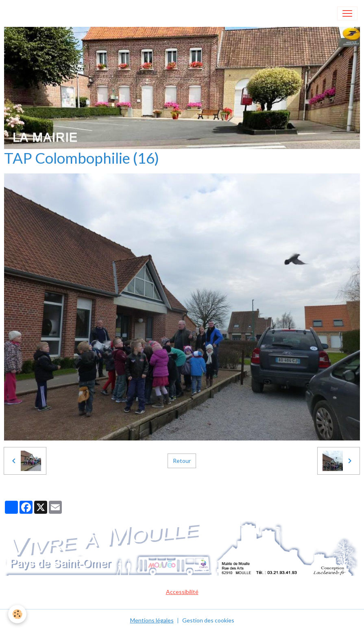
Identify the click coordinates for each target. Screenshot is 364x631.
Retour (182, 461)
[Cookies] (17, 614)
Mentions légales (152, 620)
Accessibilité (182, 592)
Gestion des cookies (208, 620)
